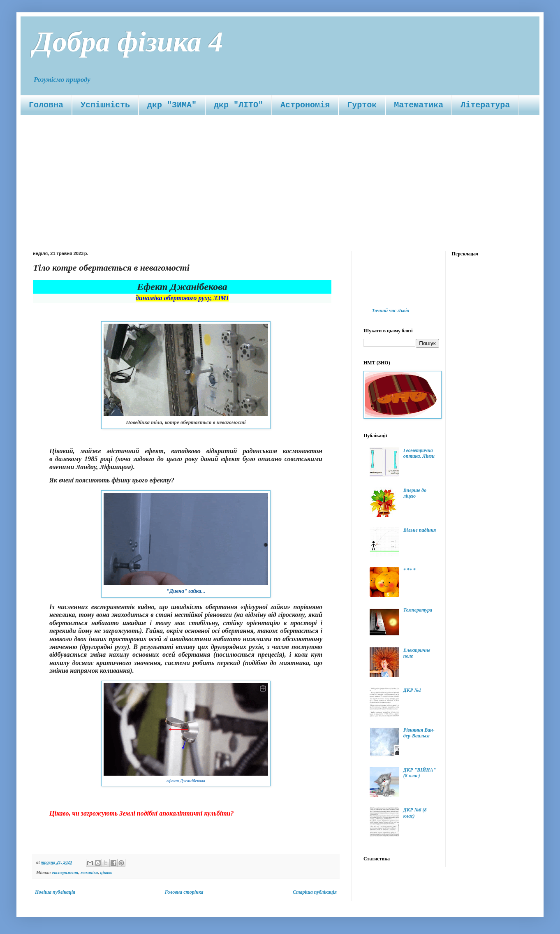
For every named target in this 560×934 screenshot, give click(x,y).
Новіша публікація (55, 892)
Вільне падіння (420, 530)
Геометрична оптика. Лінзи (419, 453)
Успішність (105, 105)
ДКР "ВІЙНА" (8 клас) (420, 773)
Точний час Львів (390, 311)
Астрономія (305, 105)
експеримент (65, 872)
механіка (89, 872)
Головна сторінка (184, 892)
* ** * (410, 570)
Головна (46, 105)
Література (485, 105)
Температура (418, 610)
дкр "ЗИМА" (172, 105)
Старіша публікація (315, 892)
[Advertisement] (280, 177)
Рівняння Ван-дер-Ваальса (419, 733)
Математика (419, 105)
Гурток (362, 105)
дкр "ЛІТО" (238, 105)
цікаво (106, 872)
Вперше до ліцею (415, 493)
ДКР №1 (412, 690)
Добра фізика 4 (128, 42)
